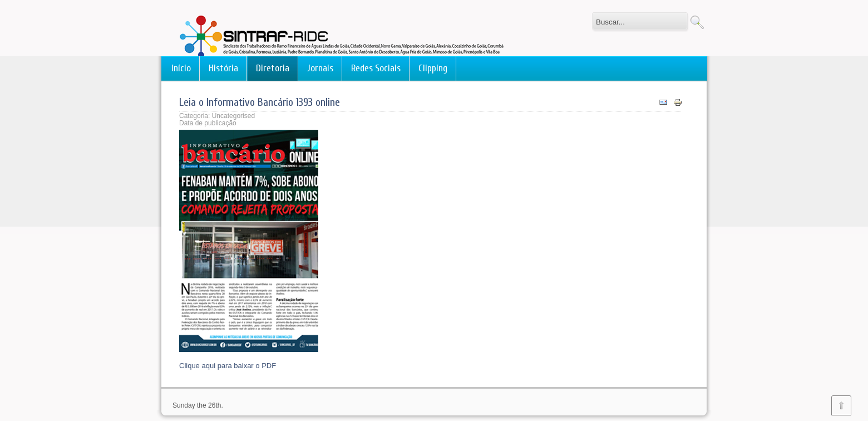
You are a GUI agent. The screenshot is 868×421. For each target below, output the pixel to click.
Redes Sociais (376, 68)
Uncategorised (233, 116)
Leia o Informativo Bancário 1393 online (260, 102)
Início (181, 68)
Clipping (433, 68)
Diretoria (273, 68)
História (223, 68)
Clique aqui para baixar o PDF (228, 366)
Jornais (320, 68)
